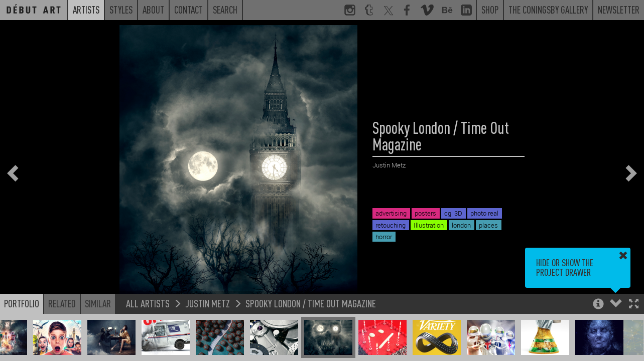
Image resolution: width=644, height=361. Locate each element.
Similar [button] (98, 303)
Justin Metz (208, 303)
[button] (634, 305)
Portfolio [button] (22, 303)
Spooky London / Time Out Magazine (311, 303)
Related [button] (62, 303)
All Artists (148, 303)
